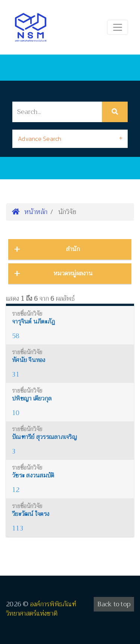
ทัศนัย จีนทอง (29, 360)
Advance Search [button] (40, 139)
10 (16, 413)
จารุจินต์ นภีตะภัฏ (33, 322)
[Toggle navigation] (118, 27)
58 (16, 336)
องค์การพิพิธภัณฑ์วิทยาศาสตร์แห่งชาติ (41, 609)
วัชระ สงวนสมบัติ (33, 476)
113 (18, 528)
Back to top (114, 604)
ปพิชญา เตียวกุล (32, 399)
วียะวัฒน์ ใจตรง (31, 514)
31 (16, 374)
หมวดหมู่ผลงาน (73, 273)
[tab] (70, 139)
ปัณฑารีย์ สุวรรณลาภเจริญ (44, 437)
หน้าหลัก (30, 212)
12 (16, 490)
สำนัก (73, 249)
